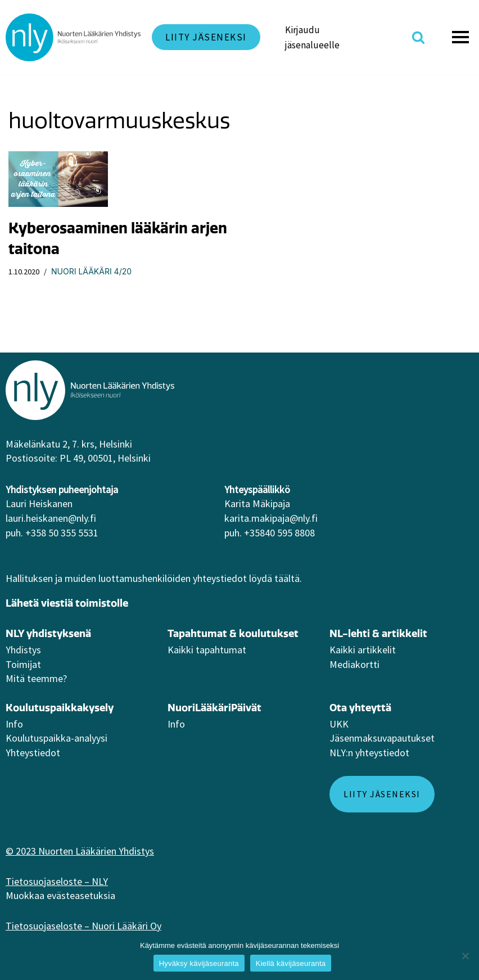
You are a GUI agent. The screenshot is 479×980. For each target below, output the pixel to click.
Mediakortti (354, 664)
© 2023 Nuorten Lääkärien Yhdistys (80, 851)
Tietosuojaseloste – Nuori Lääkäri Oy (83, 926)
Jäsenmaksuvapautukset (382, 738)
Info (14, 724)
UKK (339, 724)
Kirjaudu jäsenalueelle (312, 37)
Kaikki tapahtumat (207, 650)
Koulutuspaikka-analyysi (57, 738)
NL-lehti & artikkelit (378, 633)
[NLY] (73, 37)
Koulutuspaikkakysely (60, 708)
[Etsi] (418, 37)
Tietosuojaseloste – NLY (57, 881)
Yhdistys (23, 650)
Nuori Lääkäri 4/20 (91, 271)
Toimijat (23, 664)
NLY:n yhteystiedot (369, 753)
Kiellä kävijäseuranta (291, 963)
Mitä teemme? (36, 678)
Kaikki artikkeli (361, 650)
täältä (287, 578)
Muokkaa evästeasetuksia (60, 895)
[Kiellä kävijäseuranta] (465, 956)
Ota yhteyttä (360, 708)
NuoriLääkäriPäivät (214, 708)
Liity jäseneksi (206, 37)
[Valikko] (462, 37)
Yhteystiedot (33, 753)
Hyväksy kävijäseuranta (199, 963)
